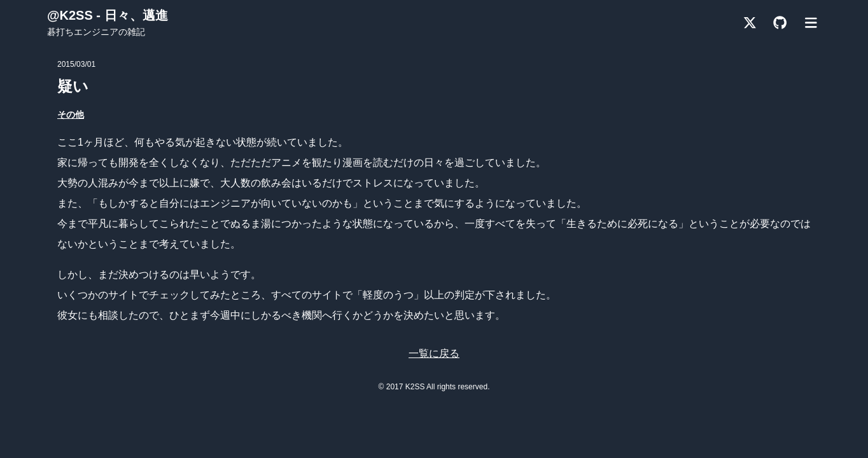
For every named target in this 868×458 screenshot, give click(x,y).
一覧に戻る (434, 353)
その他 (71, 114)
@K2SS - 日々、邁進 (108, 15)
